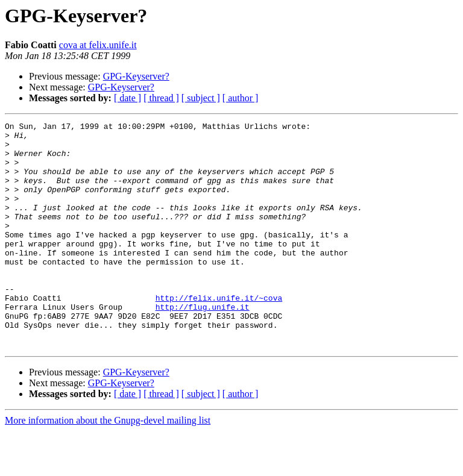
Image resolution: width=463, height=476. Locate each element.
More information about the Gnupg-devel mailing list (108, 465)
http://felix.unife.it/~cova (219, 334)
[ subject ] (201, 98)
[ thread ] (161, 98)
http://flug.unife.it (203, 345)
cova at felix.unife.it (98, 45)
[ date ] (128, 98)
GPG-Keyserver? (136, 76)
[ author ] (241, 98)
